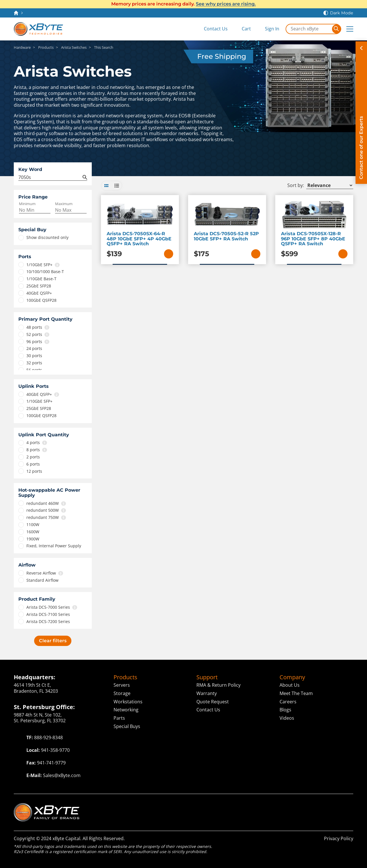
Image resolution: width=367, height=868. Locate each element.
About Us (290, 685)
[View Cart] (242, 29)
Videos (287, 718)
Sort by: (296, 185)
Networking (126, 710)
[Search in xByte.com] (309, 29)
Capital (278, 806)
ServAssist (311, 806)
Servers (122, 685)
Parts (119, 718)
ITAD (345, 806)
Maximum (64, 204)
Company (292, 677)
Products (125, 677)
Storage (122, 693)
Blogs (285, 710)
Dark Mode (342, 13)
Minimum (27, 204)
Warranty (207, 693)
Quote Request (213, 702)
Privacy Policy (339, 838)
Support (207, 677)
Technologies (172, 806)
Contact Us (208, 710)
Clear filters (53, 641)
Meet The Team (296, 693)
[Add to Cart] (169, 254)
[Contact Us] (211, 29)
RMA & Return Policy (218, 685)
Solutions (243, 806)
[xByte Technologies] (38, 29)
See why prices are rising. (226, 4)
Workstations (128, 702)
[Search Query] (53, 177)
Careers (288, 702)
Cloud (213, 806)
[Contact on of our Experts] (361, 113)
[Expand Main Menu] (350, 29)
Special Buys (127, 726)
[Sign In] (268, 29)
